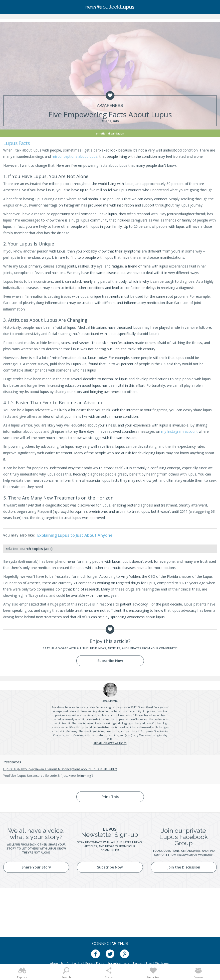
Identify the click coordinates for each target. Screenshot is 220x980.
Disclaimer (162, 963)
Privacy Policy (95, 963)
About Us (57, 963)
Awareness (110, 106)
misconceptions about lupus (75, 156)
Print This (110, 797)
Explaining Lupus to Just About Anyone (75, 535)
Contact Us (74, 963)
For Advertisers (119, 963)
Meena (110, 701)
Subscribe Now (110, 661)
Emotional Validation (110, 133)
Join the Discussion (184, 867)
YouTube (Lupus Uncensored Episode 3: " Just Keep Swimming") (48, 776)
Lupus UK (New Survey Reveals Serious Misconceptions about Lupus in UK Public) (60, 769)
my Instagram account (179, 431)
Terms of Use (142, 963)
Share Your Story (36, 867)
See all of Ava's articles (110, 743)
